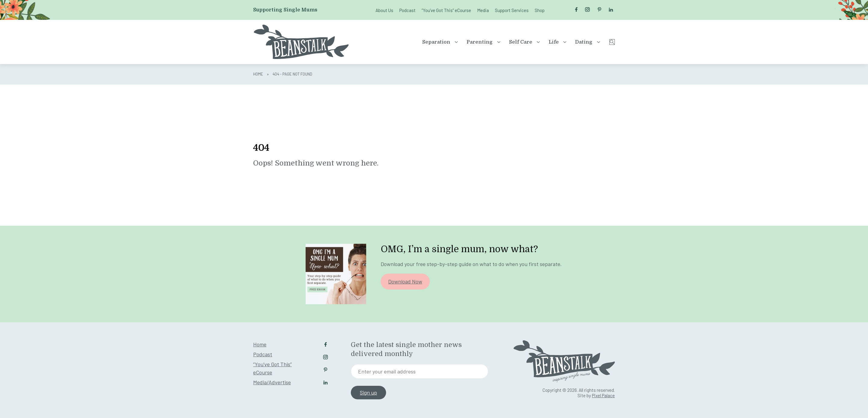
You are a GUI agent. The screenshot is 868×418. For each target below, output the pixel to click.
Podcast (407, 10)
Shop (540, 10)
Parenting (462, 42)
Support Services (512, 10)
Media (483, 10)
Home (258, 74)
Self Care (503, 42)
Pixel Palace (603, 395)
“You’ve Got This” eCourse (446, 10)
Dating (566, 42)
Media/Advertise (272, 382)
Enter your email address (387, 371)
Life (536, 42)
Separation (419, 42)
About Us (384, 10)
